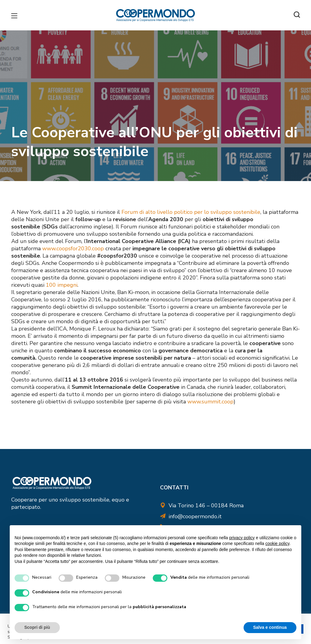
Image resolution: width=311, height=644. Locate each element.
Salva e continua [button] (270, 627)
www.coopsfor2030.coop (73, 248)
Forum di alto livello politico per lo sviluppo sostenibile (191, 212)
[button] (297, 15)
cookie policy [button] (277, 543)
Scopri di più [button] (37, 627)
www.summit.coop (210, 402)
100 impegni (62, 285)
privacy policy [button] (242, 538)
